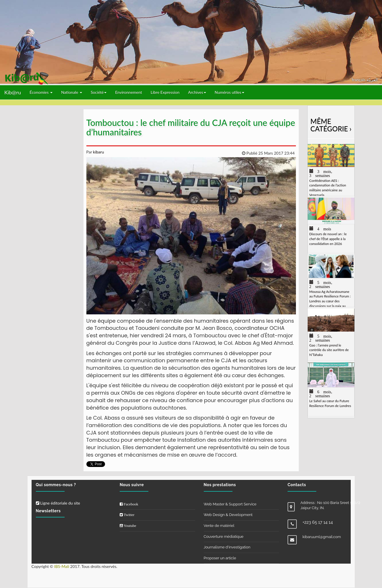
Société (99, 92)
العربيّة (372, 80)
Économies (41, 92)
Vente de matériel (219, 526)
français (359, 80)
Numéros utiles (229, 92)
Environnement (129, 92)
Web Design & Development (228, 515)
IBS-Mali (62, 566)
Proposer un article (220, 558)
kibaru (98, 152)
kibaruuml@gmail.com (322, 537)
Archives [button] (197, 92)
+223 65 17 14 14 (318, 522)
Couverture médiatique (224, 537)
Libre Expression (165, 92)
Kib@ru (13, 92)
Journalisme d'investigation (227, 547)
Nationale (72, 92)
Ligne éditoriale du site (58, 503)
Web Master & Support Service (230, 504)
